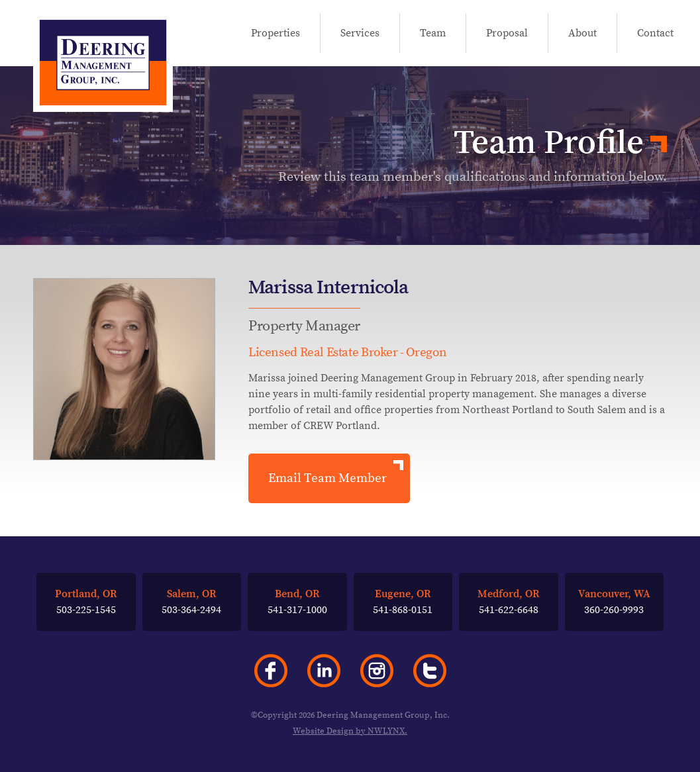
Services (360, 35)
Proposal (507, 35)
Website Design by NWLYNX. (350, 731)
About (582, 35)
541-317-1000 (297, 601)
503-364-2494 (191, 601)
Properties (275, 35)
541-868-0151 (403, 601)
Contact (655, 35)
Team (433, 35)
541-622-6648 (509, 601)
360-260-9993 (614, 601)
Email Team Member (327, 478)
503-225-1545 (86, 601)
